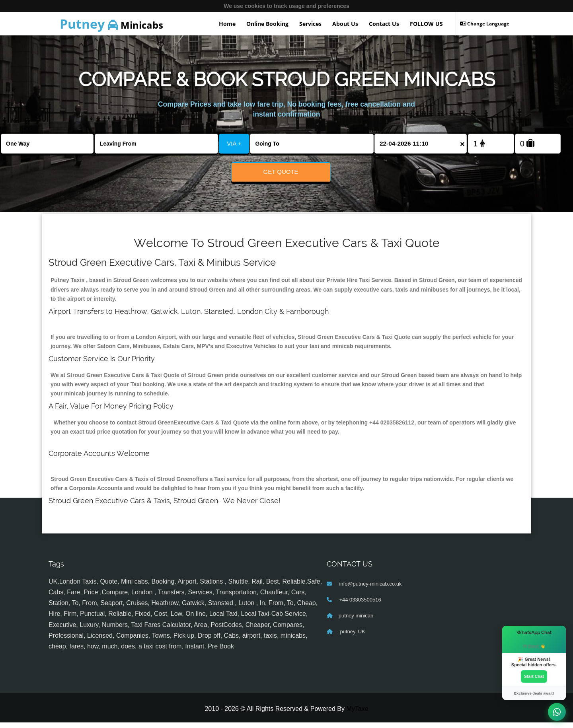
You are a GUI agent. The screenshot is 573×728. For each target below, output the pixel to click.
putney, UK (352, 637)
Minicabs (111, 24)
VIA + (234, 143)
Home (227, 24)
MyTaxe (357, 714)
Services (310, 24)
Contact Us (384, 24)
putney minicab (356, 621)
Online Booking (267, 24)
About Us (345, 24)
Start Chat (534, 676)
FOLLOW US (426, 24)
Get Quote (281, 172)
